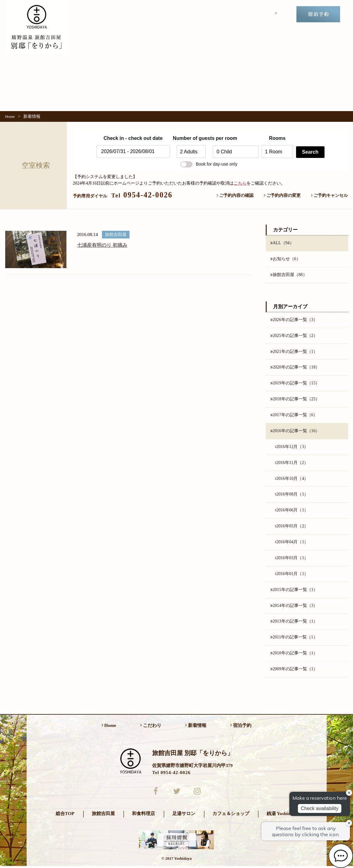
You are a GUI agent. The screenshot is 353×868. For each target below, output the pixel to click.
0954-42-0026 (142, 195)
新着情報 (223, 14)
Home (10, 116)
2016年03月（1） (292, 559)
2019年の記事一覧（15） (295, 384)
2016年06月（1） (292, 511)
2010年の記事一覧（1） (294, 655)
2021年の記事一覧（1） (294, 352)
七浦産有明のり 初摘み (102, 245)
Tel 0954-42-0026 (171, 774)
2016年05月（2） (292, 527)
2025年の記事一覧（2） (294, 336)
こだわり (188, 14)
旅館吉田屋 (103, 815)
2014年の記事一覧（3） (294, 607)
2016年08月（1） (292, 495)
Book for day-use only (209, 164)
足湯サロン (184, 815)
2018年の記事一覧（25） (295, 400)
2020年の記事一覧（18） (295, 368)
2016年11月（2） (292, 463)
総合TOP (65, 815)
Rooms (277, 138)
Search (310, 152)
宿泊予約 (241, 727)
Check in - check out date (133, 138)
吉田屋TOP (264, 14)
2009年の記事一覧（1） (294, 671)
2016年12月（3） (292, 447)
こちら (240, 183)
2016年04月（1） (292, 543)
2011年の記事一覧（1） (294, 639)
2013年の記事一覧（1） (294, 623)
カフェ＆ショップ (231, 815)
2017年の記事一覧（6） (294, 416)
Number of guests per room (191, 138)
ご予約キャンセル (330, 195)
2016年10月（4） (292, 479)
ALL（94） (282, 243)
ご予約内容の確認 (235, 195)
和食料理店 (143, 815)
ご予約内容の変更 (282, 195)
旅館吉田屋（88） (289, 275)
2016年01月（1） (292, 575)
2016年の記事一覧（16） (295, 432)
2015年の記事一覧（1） (294, 591)
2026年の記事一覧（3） (294, 320)
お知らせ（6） (285, 259)
